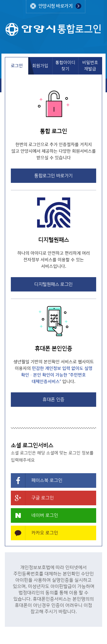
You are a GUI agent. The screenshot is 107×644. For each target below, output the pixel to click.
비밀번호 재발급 (90, 66)
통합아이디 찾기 (65, 66)
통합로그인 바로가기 (53, 176)
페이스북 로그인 (47, 480)
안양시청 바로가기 (56, 6)
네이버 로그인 (45, 515)
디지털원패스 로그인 (53, 284)
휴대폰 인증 (53, 400)
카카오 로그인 (45, 533)
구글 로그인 (43, 498)
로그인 (17, 66)
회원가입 (40, 66)
